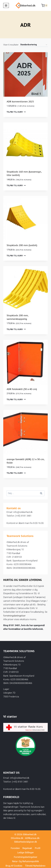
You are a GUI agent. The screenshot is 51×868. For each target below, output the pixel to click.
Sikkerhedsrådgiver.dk (26, 842)
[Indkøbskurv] (45, 5)
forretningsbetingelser (14, 616)
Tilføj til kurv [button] (16, 112)
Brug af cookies (14, 866)
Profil (38, 848)
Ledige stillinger (26, 852)
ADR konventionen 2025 (20, 102)
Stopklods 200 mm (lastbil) (22, 245)
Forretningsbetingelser (26, 857)
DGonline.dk (17, 838)
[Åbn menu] (6, 5)
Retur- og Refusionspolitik (26, 861)
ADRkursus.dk (32, 838)
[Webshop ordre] (34, 45)
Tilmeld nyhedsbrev (35, 866)
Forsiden (15, 848)
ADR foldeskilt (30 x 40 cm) (22, 389)
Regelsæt (27, 848)
